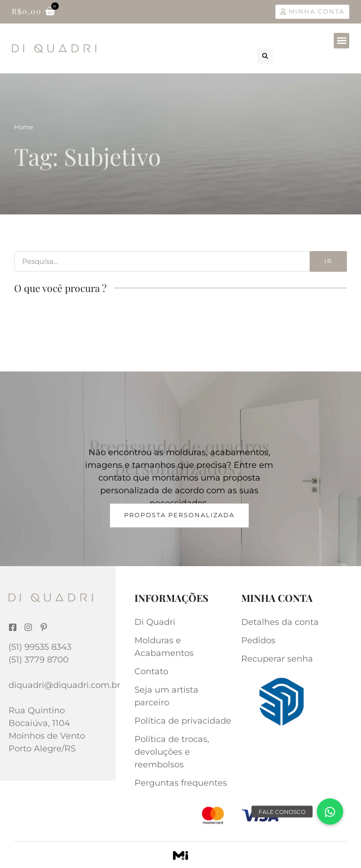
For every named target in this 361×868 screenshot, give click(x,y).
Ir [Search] (328, 261)
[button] (341, 41)
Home (24, 127)
